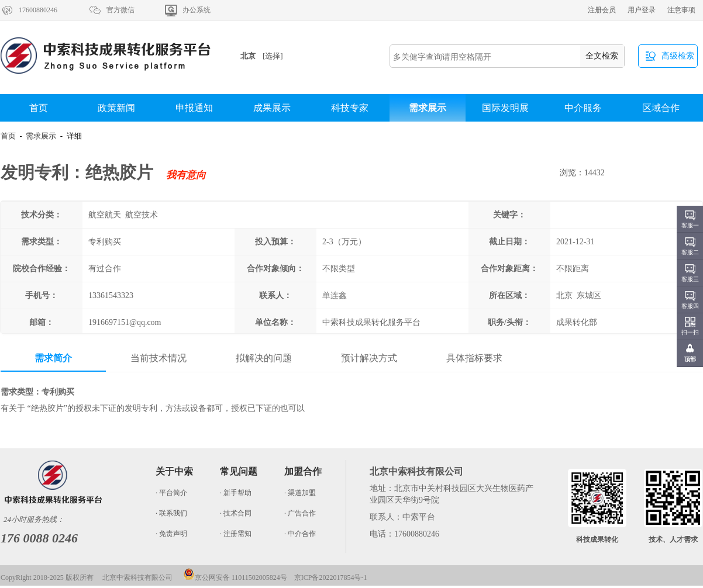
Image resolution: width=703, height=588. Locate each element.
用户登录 (642, 10)
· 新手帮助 (236, 493)
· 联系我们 (171, 513)
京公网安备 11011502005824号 (235, 577)
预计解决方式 (369, 358)
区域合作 (661, 108)
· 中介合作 (300, 534)
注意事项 (681, 10)
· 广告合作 (300, 513)
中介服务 (583, 108)
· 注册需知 (236, 534)
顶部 (690, 359)
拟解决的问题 (264, 358)
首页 (39, 108)
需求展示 (428, 108)
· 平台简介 (171, 493)
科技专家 (350, 108)
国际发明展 (505, 108)
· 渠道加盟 (300, 493)
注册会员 (602, 10)
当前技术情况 (158, 358)
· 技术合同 (236, 513)
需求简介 (53, 358)
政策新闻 (116, 108)
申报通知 (194, 108)
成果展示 (272, 108)
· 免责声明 (171, 534)
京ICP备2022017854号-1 (331, 577)
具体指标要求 (474, 358)
